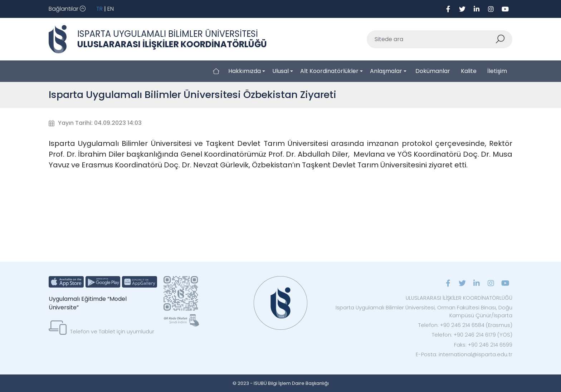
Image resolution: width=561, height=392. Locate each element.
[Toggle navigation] (67, 9)
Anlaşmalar (386, 71)
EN (111, 9)
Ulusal (280, 71)
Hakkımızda (245, 71)
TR (99, 9)
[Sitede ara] (431, 39)
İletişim (497, 71)
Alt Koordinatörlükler (329, 71)
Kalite (469, 71)
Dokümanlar (433, 71)
